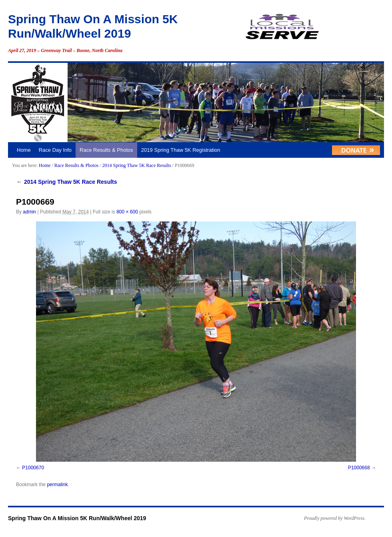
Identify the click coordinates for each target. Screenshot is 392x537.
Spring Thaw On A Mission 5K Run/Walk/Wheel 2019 (77, 518)
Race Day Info (55, 150)
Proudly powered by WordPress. (335, 518)
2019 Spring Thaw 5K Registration (181, 150)
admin (29, 212)
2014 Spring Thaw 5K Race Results (136, 165)
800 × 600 (127, 212)
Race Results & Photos (106, 150)
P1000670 (33, 468)
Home (24, 150)
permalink (57, 485)
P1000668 (359, 468)
